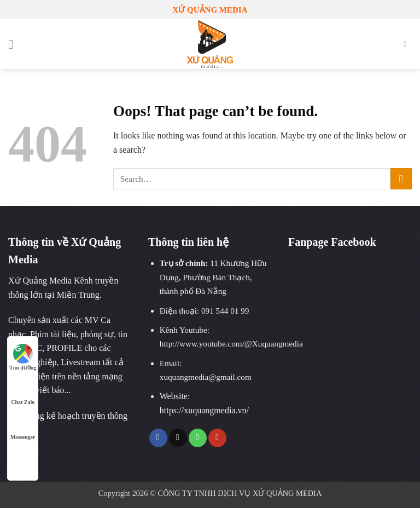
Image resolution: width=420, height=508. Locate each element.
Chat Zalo (23, 392)
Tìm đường (23, 357)
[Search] (408, 44)
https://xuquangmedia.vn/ (204, 410)
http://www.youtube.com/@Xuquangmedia (231, 344)
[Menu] (15, 44)
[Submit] (401, 179)
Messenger (23, 427)
